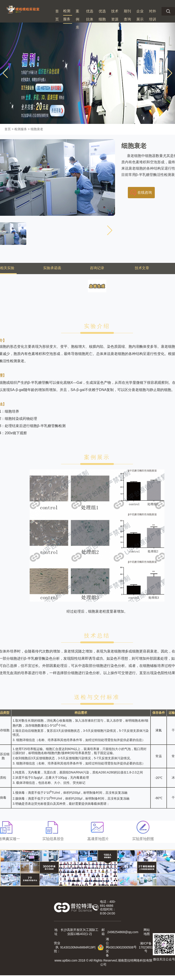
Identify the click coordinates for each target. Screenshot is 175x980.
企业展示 (140, 15)
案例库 (78, 19)
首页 (57, 15)
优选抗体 (90, 15)
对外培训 (153, 15)
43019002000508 (121, 947)
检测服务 (67, 15)
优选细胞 (102, 15)
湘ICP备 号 (146, 947)
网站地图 (147, 932)
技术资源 (115, 15)
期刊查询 (127, 15)
